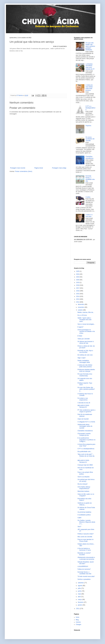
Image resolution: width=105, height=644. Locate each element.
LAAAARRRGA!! (83, 566)
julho (80, 588)
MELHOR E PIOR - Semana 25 (84, 406)
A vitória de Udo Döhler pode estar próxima (89, 88)
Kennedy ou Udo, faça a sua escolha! (85, 351)
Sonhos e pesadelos (84, 579)
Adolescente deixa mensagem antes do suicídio (85, 426)
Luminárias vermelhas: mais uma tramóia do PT (90, 67)
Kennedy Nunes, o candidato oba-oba (90, 178)
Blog (77, 620)
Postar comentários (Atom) (24, 171)
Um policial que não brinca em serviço (86, 480)
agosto (80, 586)
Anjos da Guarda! (83, 419)
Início (77, 617)
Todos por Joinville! (84, 339)
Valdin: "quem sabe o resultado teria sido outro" (84, 320)
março (80, 600)
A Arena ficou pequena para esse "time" (86, 445)
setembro (81, 583)
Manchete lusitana (83, 491)
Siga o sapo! (82, 358)
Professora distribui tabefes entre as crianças (86, 370)
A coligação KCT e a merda (86, 422)
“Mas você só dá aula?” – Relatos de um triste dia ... (86, 456)
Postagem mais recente (18, 168)
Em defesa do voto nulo (85, 355)
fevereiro (81, 602)
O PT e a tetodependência (90, 108)
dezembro (81, 304)
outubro (81, 310)
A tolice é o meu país (89, 216)
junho (80, 591)
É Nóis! (80, 336)
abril (79, 597)
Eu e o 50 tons (82, 315)
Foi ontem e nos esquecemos (83, 399)
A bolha (88, 197)
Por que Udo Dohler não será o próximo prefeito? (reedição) (90, 46)
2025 (78, 271)
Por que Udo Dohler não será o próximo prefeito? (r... (86, 389)
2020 (78, 280)
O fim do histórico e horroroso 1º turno (84, 549)
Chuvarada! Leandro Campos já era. (84, 434)
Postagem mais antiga (59, 168)
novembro (81, 307)
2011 (78, 609)
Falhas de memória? (84, 569)
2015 (78, 294)
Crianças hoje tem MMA (85, 465)
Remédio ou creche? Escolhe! (84, 554)
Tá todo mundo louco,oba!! (86, 576)
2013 (78, 299)
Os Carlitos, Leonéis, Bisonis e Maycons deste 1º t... (86, 522)
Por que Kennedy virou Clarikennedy (85, 375)
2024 (78, 274)
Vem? (79, 527)
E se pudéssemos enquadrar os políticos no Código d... (87, 440)
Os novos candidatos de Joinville (90, 139)
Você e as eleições (84, 477)
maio (80, 594)
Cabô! (79, 518)
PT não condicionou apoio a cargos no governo (86, 411)
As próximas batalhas (84, 512)
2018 (78, 285)
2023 (78, 277)
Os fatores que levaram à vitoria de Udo (86, 342)
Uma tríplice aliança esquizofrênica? (84, 488)
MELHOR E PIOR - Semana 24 (84, 461)
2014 (78, 296)
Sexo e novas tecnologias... (86, 324)
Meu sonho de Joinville (85, 537)
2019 (78, 283)
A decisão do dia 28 (84, 403)
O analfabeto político (84, 515)
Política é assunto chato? (86, 534)
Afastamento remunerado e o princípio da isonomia (86, 558)
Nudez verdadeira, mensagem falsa (84, 361)
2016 (78, 291)
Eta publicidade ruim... (85, 452)
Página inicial (39, 168)
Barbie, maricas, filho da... (86, 312)
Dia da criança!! (83, 484)
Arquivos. (89, 126)
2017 (78, 288)
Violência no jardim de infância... (85, 504)
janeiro (80, 605)
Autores (78, 622)
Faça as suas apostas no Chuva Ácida (85, 540)
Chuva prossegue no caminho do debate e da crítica (86, 331)
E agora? (80, 327)
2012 (78, 302)
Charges (78, 624)
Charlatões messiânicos (89, 157)
